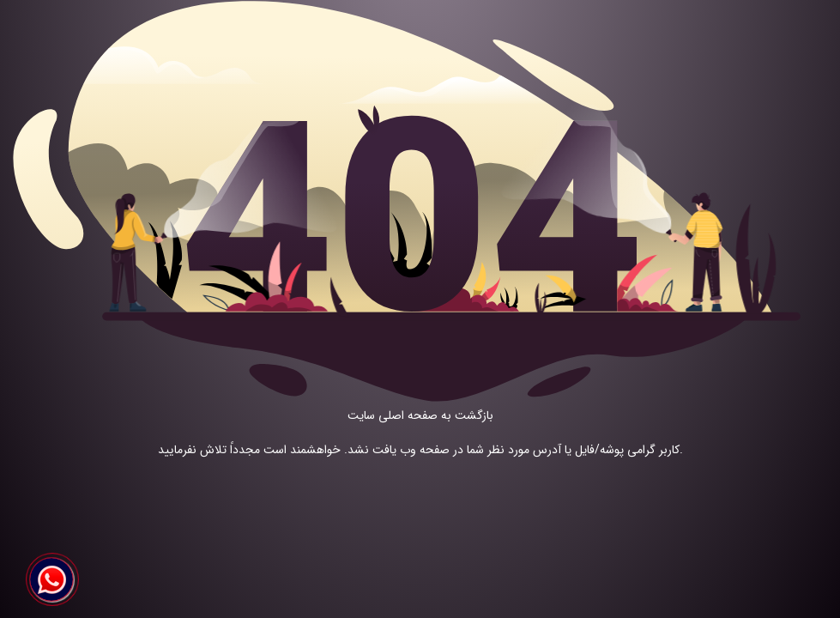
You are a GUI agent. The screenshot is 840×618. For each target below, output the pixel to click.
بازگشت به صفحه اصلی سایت (420, 415)
